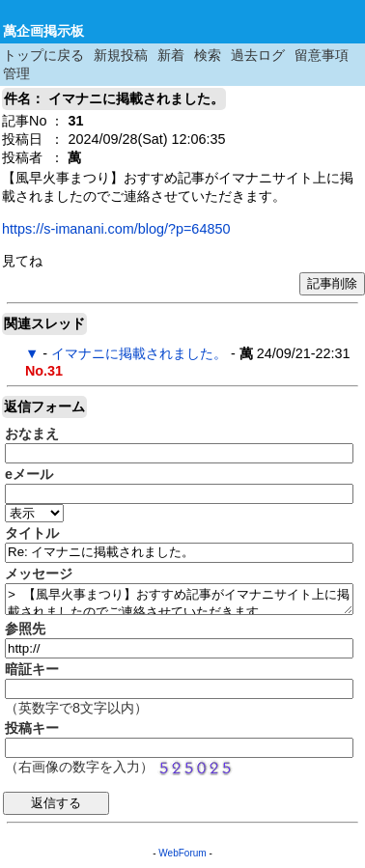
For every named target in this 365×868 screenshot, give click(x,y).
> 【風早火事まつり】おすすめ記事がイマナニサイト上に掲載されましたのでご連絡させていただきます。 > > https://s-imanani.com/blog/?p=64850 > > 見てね (179, 599)
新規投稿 (121, 55)
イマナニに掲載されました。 (139, 353)
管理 (16, 73)
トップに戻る (43, 55)
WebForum (182, 853)
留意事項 (322, 55)
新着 (171, 55)
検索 (208, 55)
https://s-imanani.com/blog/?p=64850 (116, 229)
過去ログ (258, 55)
